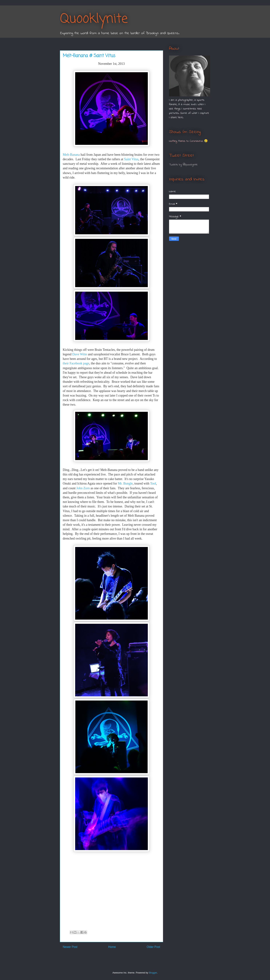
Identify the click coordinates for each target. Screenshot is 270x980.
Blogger (153, 973)
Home (112, 947)
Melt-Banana (71, 155)
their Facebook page (76, 363)
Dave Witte (80, 354)
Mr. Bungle (125, 483)
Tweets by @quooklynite (183, 165)
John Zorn (83, 488)
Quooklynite (94, 19)
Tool (153, 483)
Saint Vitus (131, 159)
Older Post (153, 947)
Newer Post (70, 947)
